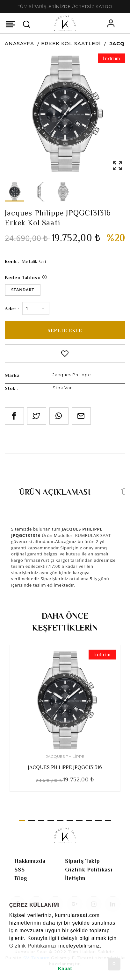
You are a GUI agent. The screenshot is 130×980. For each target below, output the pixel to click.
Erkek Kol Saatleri (71, 43)
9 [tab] (98, 821)
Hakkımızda (30, 861)
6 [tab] (70, 821)
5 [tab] (60, 821)
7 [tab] (79, 821)
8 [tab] (89, 821)
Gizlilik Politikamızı (33, 946)
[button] (10, 954)
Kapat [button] (65, 969)
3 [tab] (41, 821)
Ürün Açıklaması (55, 492)
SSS (19, 870)
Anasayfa (19, 43)
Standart (23, 290)
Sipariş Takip (82, 861)
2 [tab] (32, 821)
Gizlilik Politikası (89, 870)
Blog (21, 878)
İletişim (75, 878)
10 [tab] (108, 821)
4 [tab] (51, 821)
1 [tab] (22, 821)
